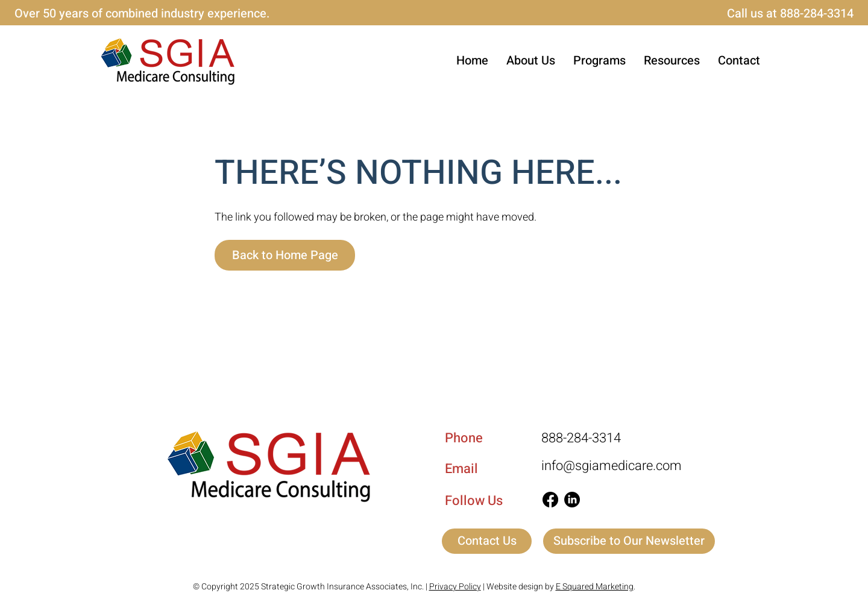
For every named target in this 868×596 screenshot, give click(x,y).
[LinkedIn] (572, 500)
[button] (599, 61)
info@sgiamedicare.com (612, 466)
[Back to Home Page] (285, 255)
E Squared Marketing (595, 587)
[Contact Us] (487, 541)
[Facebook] (550, 500)
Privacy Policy (455, 587)
